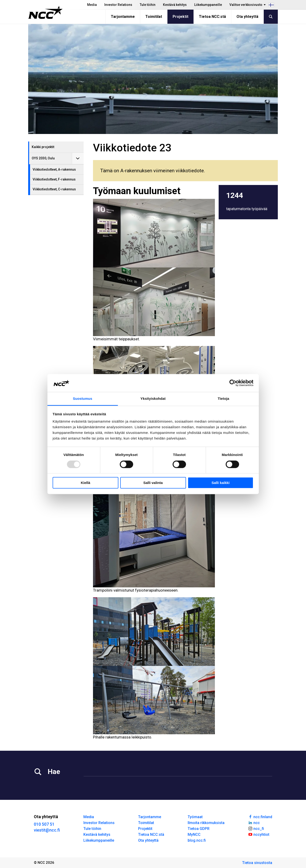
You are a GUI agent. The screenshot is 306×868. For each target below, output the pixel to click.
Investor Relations (118, 5)
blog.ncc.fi (197, 840)
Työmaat (195, 817)
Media (92, 5)
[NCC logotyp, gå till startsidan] (45, 12)
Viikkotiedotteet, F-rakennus (54, 179)
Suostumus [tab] (83, 399)
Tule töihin (148, 5)
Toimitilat (154, 17)
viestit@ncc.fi (47, 830)
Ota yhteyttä (247, 17)
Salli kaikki (221, 483)
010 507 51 (44, 824)
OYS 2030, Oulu (43, 158)
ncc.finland (260, 817)
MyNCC (194, 835)
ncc (254, 822)
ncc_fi (256, 828)
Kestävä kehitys (175, 5)
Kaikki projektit (43, 147)
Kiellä (85, 483)
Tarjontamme (123, 17)
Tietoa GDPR (199, 829)
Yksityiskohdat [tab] (153, 399)
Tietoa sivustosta (257, 863)
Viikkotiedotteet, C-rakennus (54, 189)
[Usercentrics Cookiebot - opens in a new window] (233, 383)
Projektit (180, 17)
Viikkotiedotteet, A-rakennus (54, 169)
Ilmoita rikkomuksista (206, 823)
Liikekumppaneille (208, 5)
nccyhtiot (259, 834)
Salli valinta (153, 483)
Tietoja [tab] (223, 399)
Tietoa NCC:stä (212, 17)
